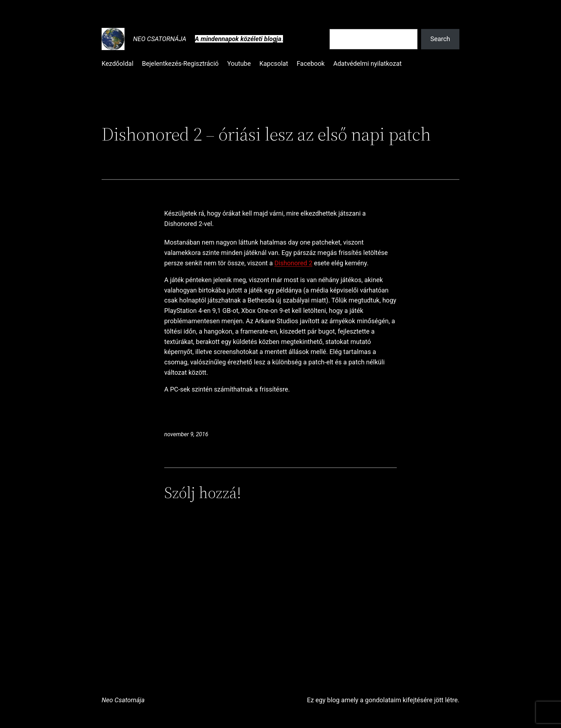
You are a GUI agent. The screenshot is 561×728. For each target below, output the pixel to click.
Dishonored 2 (293, 263)
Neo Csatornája (160, 39)
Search (440, 39)
